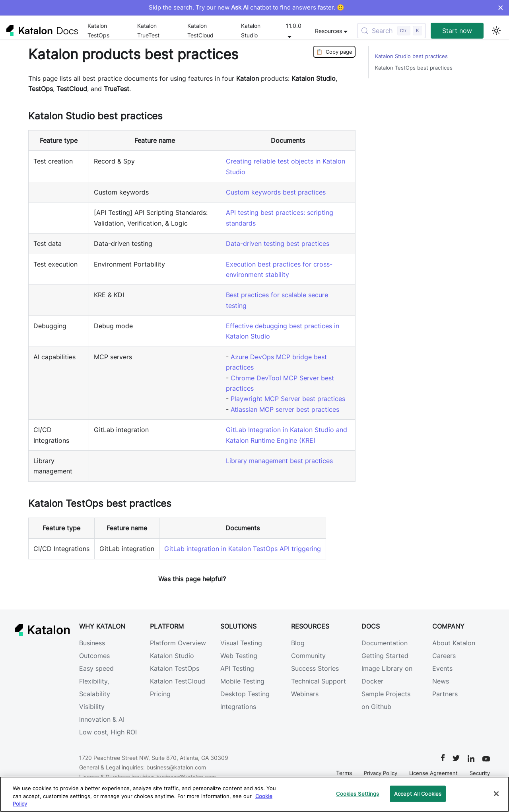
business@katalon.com (176, 767)
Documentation (385, 643)
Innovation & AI (102, 719)
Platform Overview (178, 643)
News (441, 681)
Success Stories (315, 668)
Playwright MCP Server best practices (288, 399)
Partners (445, 694)
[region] (254, 794)
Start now (457, 31)
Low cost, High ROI (108, 732)
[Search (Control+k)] (391, 31)
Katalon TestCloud (200, 30)
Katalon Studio (251, 30)
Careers (444, 656)
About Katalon (454, 643)
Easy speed (96, 668)
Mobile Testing (242, 681)
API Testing (237, 668)
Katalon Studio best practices (411, 56)
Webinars (305, 694)
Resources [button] (328, 31)
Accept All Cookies (418, 793)
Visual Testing (241, 643)
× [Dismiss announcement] (500, 8)
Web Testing (239, 656)
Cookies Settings (357, 793)
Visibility (92, 707)
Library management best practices (279, 461)
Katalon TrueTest (148, 30)
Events (442, 668)
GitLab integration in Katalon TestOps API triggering (243, 549)
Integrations (238, 707)
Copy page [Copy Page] (334, 52)
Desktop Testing (245, 694)
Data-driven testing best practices (278, 243)
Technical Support (319, 681)
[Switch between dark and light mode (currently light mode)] (496, 31)
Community (308, 656)
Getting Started (385, 656)
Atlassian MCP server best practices (285, 409)
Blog (298, 643)
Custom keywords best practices (276, 192)
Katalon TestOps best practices (414, 68)
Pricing (160, 694)
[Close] (496, 794)
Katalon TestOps (98, 30)
